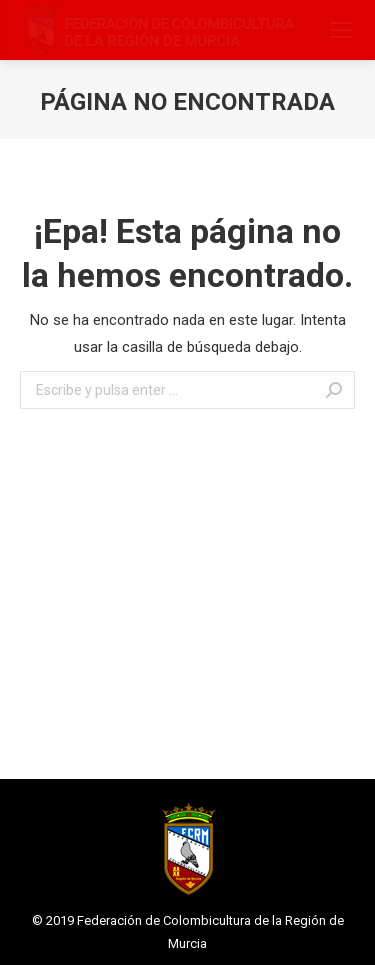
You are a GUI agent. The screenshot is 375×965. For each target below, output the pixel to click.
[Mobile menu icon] (341, 30)
